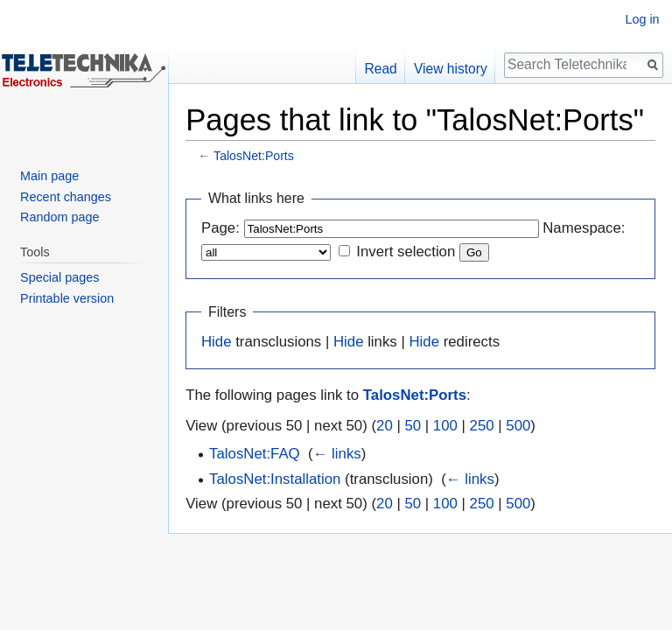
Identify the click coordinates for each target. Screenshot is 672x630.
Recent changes (66, 197)
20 (385, 426)
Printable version (67, 298)
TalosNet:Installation (275, 479)
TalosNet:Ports (254, 156)
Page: (220, 228)
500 (518, 426)
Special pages (59, 277)
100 (445, 426)
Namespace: (584, 228)
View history (451, 69)
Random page (59, 217)
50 (413, 426)
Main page (49, 176)
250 (482, 426)
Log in (642, 19)
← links (337, 454)
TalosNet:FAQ (255, 454)
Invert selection (406, 252)
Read (381, 69)
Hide (217, 342)
